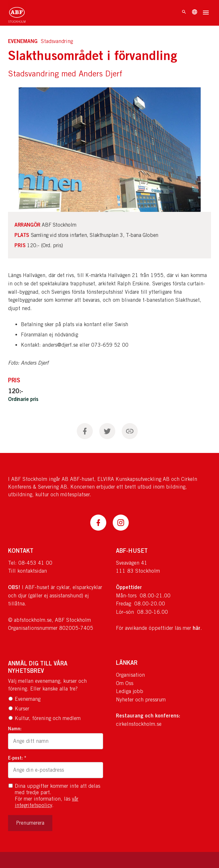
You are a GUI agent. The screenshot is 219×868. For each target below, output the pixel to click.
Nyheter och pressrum (141, 700)
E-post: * (17, 758)
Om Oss (125, 683)
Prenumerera (30, 823)
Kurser (19, 709)
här (197, 628)
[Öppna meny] (206, 13)
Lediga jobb (130, 691)
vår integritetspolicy (47, 802)
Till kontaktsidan (27, 571)
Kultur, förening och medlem (44, 718)
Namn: (15, 729)
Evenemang (24, 699)
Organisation (130, 675)
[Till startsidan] (17, 13)
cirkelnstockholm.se (139, 724)
